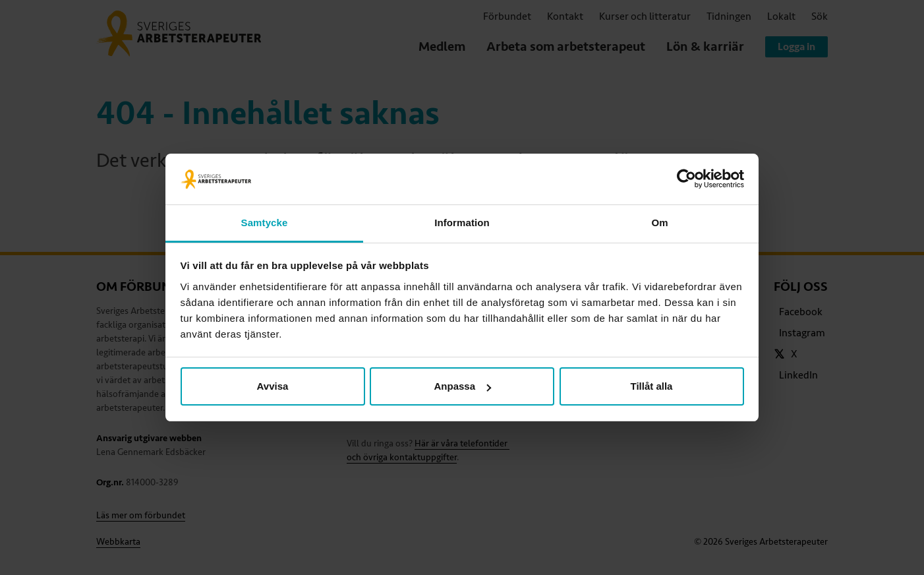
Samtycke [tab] (265, 223)
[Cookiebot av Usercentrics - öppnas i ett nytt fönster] (686, 179)
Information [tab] (462, 223)
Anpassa (462, 386)
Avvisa (273, 386)
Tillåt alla (652, 386)
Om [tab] (659, 223)
